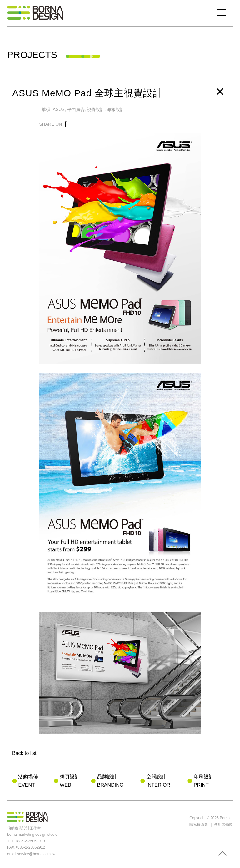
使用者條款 (223, 825)
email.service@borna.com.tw (31, 854)
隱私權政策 (199, 825)
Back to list (24, 753)
